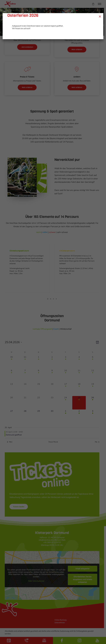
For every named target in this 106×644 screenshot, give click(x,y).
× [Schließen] (100, 16)
